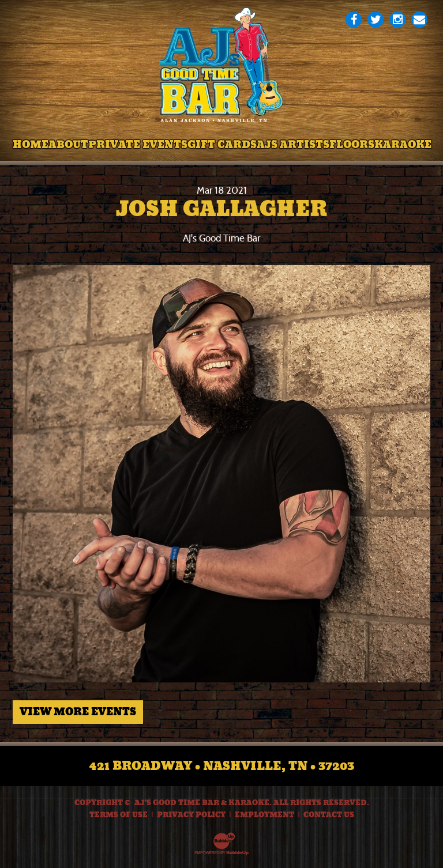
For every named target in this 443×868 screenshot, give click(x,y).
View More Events (78, 712)
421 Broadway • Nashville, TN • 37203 (222, 766)
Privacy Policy (191, 815)
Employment (264, 815)
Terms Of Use (119, 815)
